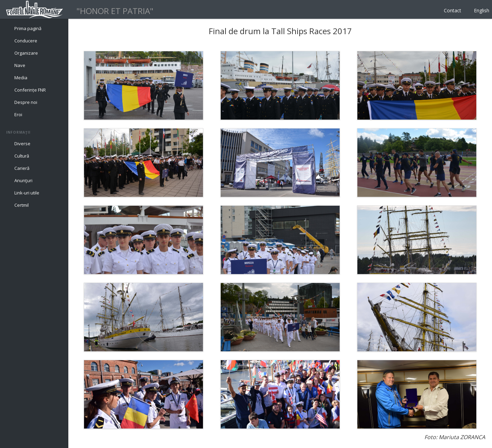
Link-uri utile (27, 193)
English (482, 10)
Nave (20, 65)
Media (21, 78)
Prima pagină (28, 28)
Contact (453, 10)
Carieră (22, 168)
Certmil (22, 205)
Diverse (22, 144)
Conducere (26, 41)
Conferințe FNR (30, 90)
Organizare (26, 53)
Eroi (18, 114)
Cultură (22, 156)
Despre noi (26, 102)
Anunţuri (23, 180)
